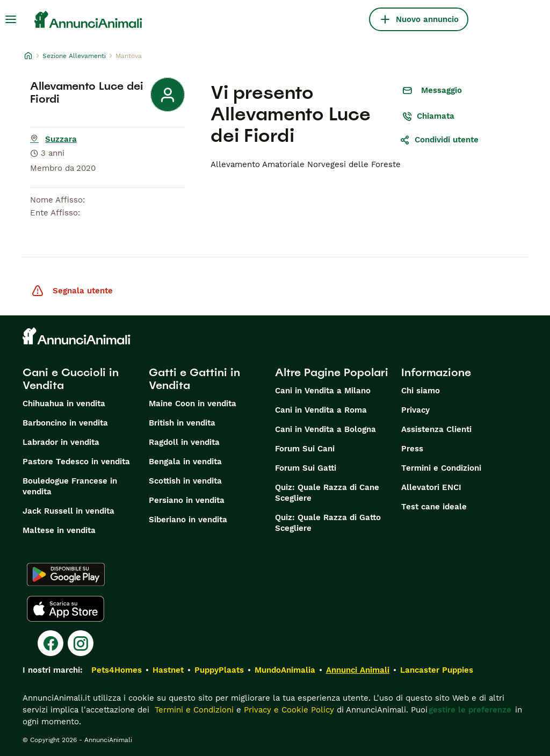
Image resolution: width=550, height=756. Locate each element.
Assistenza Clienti (436, 429)
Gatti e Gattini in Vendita (194, 379)
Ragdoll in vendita (184, 442)
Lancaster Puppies (437, 670)
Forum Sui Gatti (306, 468)
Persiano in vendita (187, 500)
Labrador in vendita (61, 442)
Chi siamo (421, 391)
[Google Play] (66, 574)
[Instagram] (81, 643)
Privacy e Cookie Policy (288, 710)
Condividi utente (439, 140)
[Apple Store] (66, 609)
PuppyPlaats (219, 670)
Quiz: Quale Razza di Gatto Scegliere (328, 523)
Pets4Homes (117, 670)
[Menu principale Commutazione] (11, 19)
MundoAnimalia (285, 670)
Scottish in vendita (185, 481)
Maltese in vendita (59, 530)
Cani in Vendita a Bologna (325, 429)
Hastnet (168, 670)
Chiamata (428, 116)
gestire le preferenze (470, 710)
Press (412, 449)
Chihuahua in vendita (64, 404)
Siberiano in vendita (188, 520)
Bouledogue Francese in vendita (70, 486)
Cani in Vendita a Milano (323, 391)
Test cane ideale (434, 507)
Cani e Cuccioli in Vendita (71, 379)
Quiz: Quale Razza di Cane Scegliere (327, 493)
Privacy (415, 410)
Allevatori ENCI (431, 487)
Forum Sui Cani (305, 449)
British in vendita (182, 423)
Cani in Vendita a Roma (321, 410)
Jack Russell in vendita (68, 511)
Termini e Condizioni (441, 468)
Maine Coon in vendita (193, 404)
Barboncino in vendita (65, 423)
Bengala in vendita (185, 462)
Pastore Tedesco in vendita (76, 462)
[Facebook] (50, 643)
